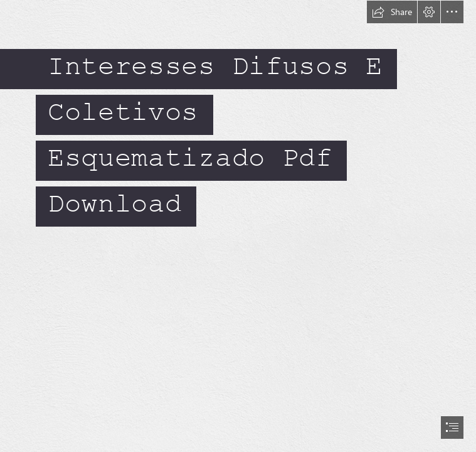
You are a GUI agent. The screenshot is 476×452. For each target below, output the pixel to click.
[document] (238, 226)
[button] (392, 12)
